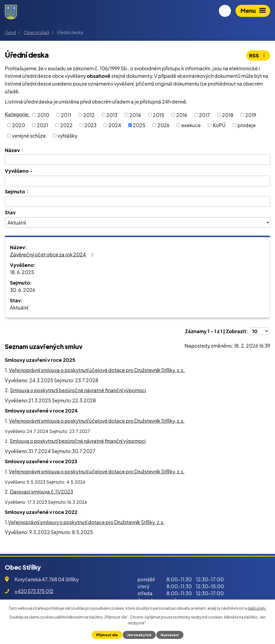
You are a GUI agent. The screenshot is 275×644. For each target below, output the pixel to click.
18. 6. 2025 (22, 272)
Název (12, 150)
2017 (205, 115)
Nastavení (170, 635)
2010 (43, 115)
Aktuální (19, 308)
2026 (163, 125)
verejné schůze (29, 136)
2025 (139, 125)
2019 (251, 115)
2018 (228, 115)
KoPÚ (219, 125)
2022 (66, 125)
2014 (135, 115)
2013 (112, 115)
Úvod (10, 32)
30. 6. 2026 (23, 290)
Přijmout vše (107, 635)
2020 (19, 125)
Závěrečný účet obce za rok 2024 (53, 254)
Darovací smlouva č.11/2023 (41, 492)
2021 (42, 125)
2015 (158, 115)
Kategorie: (17, 114)
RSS (258, 55)
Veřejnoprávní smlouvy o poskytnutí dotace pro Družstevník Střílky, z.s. (86, 522)
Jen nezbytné (139, 635)
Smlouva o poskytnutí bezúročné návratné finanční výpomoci (78, 390)
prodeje (247, 125)
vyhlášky (67, 136)
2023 (90, 125)
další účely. (257, 608)
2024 (115, 125)
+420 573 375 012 (34, 591)
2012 (89, 115)
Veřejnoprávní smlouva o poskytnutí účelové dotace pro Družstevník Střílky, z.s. (97, 370)
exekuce (191, 125)
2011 (66, 115)
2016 (182, 115)
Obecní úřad (36, 32)
